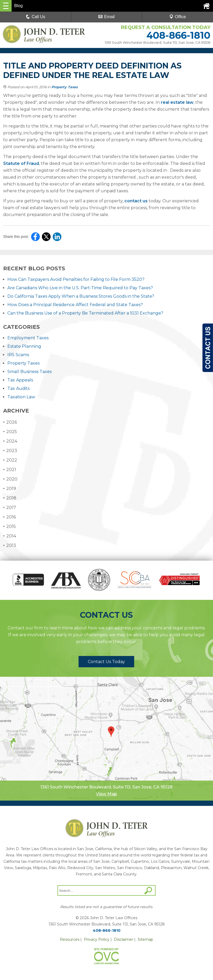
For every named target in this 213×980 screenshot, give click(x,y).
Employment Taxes (28, 338)
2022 (10, 460)
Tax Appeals (20, 380)
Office (178, 17)
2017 (10, 508)
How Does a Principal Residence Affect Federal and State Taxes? (75, 305)
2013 (10, 545)
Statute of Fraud (21, 163)
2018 (10, 498)
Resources (70, 939)
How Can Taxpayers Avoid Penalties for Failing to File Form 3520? (76, 279)
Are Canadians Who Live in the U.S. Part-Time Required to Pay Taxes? (80, 288)
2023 (10, 451)
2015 (9, 526)
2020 (10, 479)
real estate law (177, 102)
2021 (10, 470)
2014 (10, 536)
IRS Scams (18, 355)
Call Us (36, 17)
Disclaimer (124, 939)
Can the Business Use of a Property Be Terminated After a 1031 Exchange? (85, 313)
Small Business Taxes (30, 372)
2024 (10, 441)
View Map (106, 794)
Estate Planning (24, 346)
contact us (136, 201)
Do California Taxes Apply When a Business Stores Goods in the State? (81, 296)
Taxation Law (21, 397)
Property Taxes (65, 87)
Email (106, 17)
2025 (10, 432)
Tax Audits (18, 388)
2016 (9, 517)
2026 (10, 422)
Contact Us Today (106, 662)
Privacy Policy (97, 939)
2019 (10, 489)
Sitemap (145, 939)
